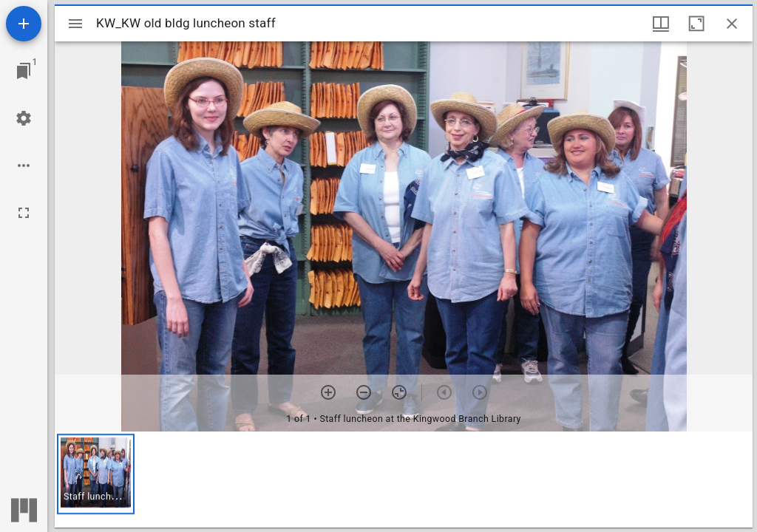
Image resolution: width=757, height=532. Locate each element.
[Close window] (732, 24)
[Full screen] (24, 213)
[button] (96, 474)
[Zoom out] (364, 392)
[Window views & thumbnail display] (661, 24)
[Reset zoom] (399, 392)
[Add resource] (24, 24)
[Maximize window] (696, 24)
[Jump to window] (24, 71)
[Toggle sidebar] (75, 24)
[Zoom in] (328, 392)
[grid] (404, 480)
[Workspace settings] (24, 118)
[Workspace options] (24, 166)
